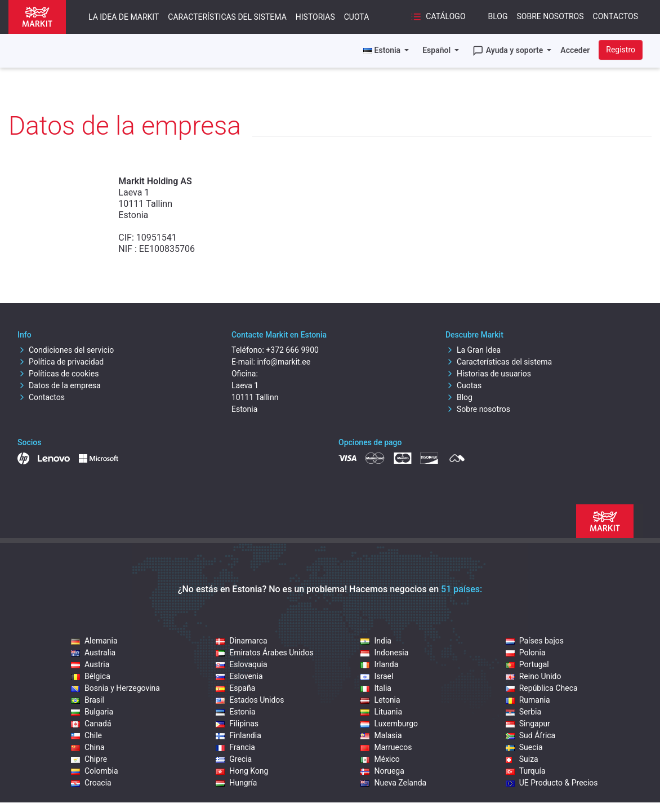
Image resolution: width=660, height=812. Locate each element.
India (376, 641)
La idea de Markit (124, 17)
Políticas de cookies (58, 374)
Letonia (380, 700)
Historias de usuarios (488, 374)
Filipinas (237, 724)
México (380, 759)
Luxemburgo (389, 724)
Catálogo (438, 17)
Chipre (89, 759)
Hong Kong (242, 771)
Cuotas (463, 385)
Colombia (95, 771)
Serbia (523, 712)
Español (437, 50)
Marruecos (386, 747)
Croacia (91, 783)
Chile (86, 735)
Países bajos (535, 641)
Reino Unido (534, 676)
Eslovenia (239, 676)
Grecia (234, 759)
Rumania (528, 700)
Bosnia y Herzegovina (115, 688)
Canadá (91, 724)
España (235, 688)
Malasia (381, 735)
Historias (315, 17)
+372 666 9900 (292, 350)
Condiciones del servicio (66, 350)
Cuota (357, 17)
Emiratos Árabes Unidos (264, 653)
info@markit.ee (284, 362)
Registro (621, 50)
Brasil (88, 700)
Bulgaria (92, 712)
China (88, 747)
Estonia (235, 712)
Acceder (575, 50)
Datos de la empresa (59, 385)
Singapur (528, 724)
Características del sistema (227, 17)
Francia (235, 747)
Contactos (616, 16)
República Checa (542, 688)
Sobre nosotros (550, 16)
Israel (377, 676)
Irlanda (379, 664)
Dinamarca (241, 641)
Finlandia (238, 735)
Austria (90, 664)
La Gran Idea (473, 350)
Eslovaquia (241, 664)
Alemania (94, 641)
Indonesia (384, 653)
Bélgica (91, 676)
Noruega (382, 771)
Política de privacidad (61, 362)
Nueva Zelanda (393, 783)
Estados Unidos (250, 700)
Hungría (236, 783)
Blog (498, 16)
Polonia (526, 653)
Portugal (527, 664)
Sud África (531, 735)
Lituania (381, 712)
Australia (93, 653)
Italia (376, 688)
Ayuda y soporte (509, 51)
